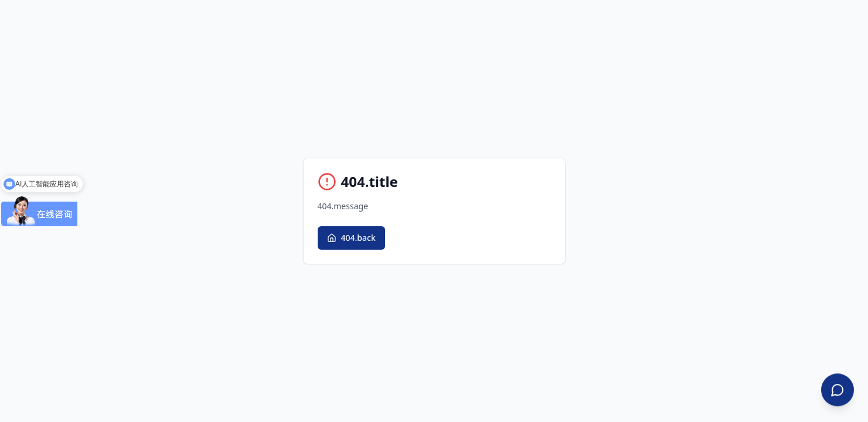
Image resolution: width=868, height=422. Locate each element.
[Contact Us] (838, 390)
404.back (351, 238)
